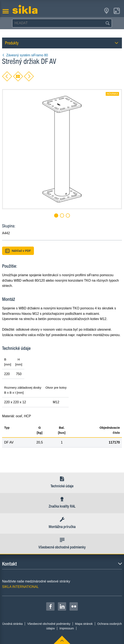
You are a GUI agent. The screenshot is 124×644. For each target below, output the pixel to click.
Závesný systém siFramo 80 (25, 55)
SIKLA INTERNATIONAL (20, 587)
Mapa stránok (84, 624)
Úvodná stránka (12, 624)
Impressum (67, 628)
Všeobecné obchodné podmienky (49, 624)
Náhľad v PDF (18, 251)
